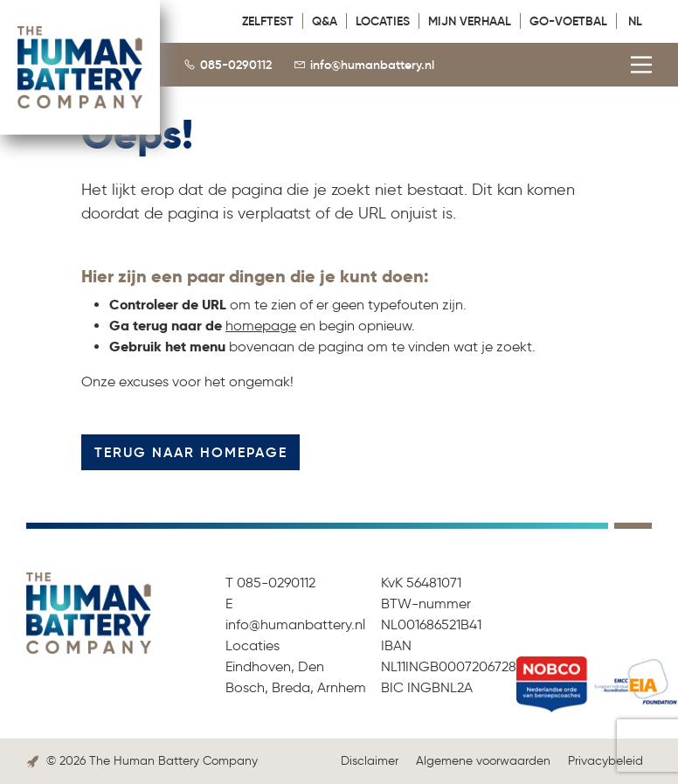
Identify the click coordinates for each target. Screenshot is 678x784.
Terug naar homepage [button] (191, 452)
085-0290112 (236, 65)
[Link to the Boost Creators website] (33, 761)
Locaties (383, 21)
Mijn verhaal (470, 21)
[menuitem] (639, 20)
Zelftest (268, 21)
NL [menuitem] (635, 21)
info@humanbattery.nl (372, 65)
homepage (261, 326)
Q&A (325, 21)
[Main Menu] (638, 54)
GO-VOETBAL (568, 21)
